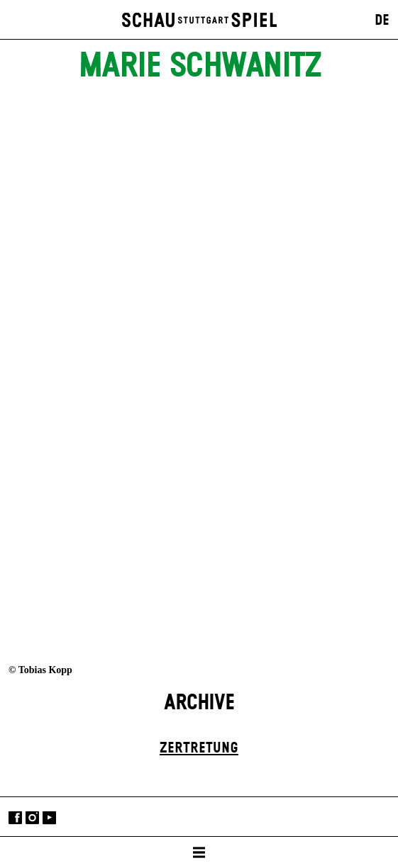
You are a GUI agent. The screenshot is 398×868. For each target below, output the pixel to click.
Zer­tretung (199, 748)
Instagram (32, 818)
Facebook (15, 818)
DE (382, 21)
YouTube (49, 818)
